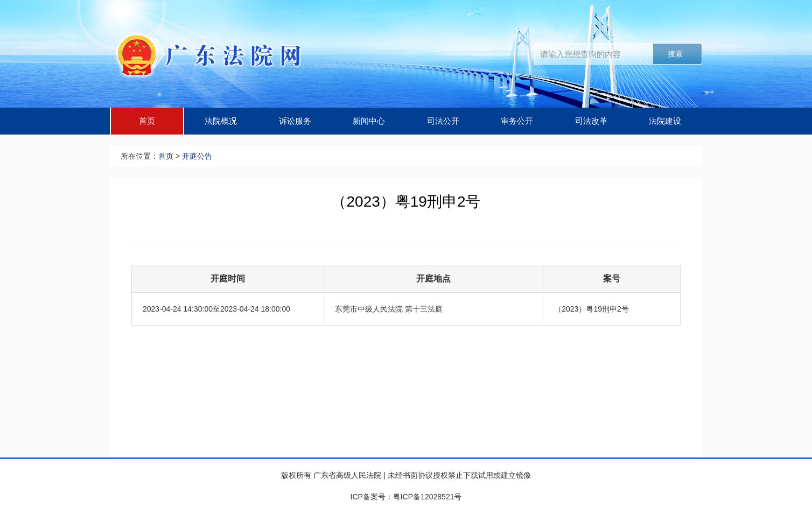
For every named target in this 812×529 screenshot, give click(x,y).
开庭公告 (197, 156)
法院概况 (221, 121)
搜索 (675, 54)
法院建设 (665, 121)
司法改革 (591, 121)
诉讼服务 (295, 121)
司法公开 (443, 121)
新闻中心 (369, 121)
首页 (147, 121)
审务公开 (517, 121)
